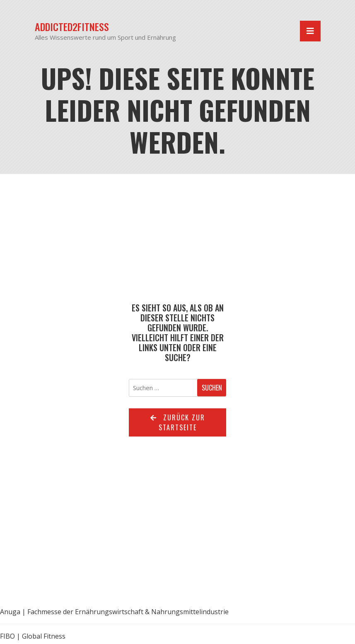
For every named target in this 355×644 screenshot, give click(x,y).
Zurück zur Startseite (178, 422)
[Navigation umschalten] (310, 31)
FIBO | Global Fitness (33, 636)
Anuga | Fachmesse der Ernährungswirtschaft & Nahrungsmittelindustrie (114, 612)
